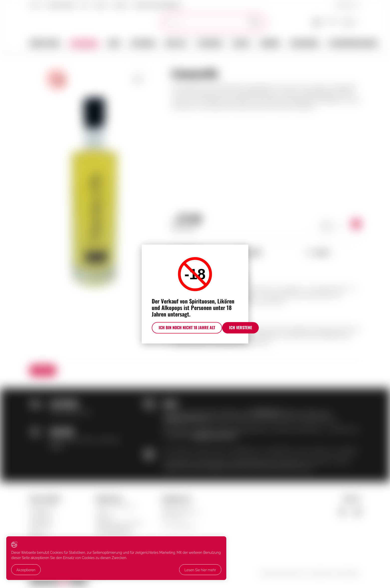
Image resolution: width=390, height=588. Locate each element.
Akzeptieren (28, 560)
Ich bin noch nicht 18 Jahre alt (170, 335)
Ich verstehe (239, 335)
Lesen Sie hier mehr (34, 571)
